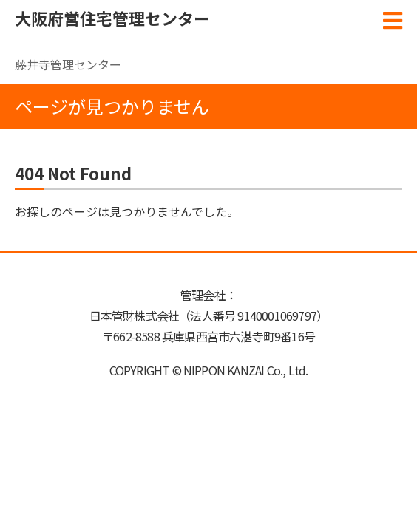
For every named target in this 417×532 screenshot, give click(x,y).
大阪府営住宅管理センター (112, 18)
